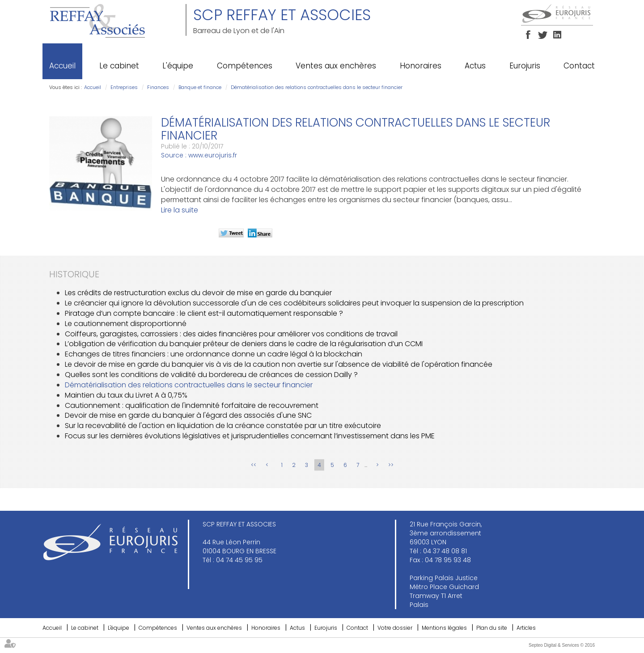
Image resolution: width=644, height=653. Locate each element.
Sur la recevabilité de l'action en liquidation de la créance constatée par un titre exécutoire (223, 426)
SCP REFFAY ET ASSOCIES (282, 15)
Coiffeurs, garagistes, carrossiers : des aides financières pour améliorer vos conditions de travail (231, 334)
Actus (475, 66)
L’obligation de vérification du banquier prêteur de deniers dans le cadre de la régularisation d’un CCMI (244, 344)
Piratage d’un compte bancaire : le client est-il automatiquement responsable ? (204, 313)
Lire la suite (180, 210)
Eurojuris (525, 66)
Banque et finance (200, 87)
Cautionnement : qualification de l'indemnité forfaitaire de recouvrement (192, 405)
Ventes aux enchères (336, 66)
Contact (579, 66)
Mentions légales (444, 628)
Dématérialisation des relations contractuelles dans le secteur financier (317, 87)
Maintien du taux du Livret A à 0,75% (126, 395)
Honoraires (421, 66)
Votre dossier (395, 628)
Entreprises (124, 87)
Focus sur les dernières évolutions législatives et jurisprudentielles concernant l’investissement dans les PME (250, 436)
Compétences (245, 66)
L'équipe (178, 66)
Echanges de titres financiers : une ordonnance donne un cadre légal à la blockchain (214, 354)
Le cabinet (119, 66)
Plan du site (492, 628)
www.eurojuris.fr (213, 155)
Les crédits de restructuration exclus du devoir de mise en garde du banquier (198, 293)
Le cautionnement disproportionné (126, 324)
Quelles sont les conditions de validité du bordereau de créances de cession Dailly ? (211, 375)
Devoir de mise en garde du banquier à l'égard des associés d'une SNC (188, 415)
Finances (158, 87)
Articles (526, 628)
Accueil (62, 66)
